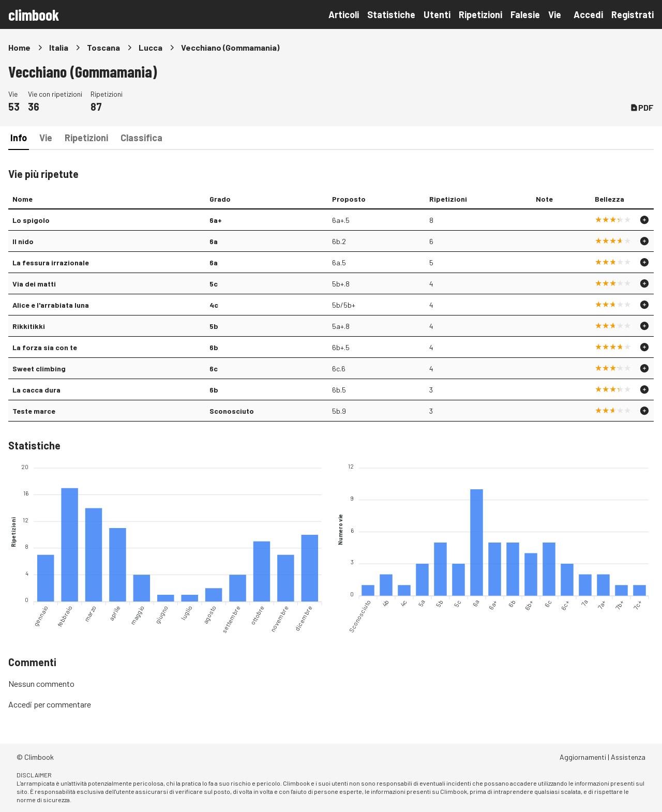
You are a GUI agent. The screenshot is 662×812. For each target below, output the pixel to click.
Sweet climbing (39, 369)
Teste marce (34, 411)
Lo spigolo (31, 220)
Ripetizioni (480, 14)
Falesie (525, 14)
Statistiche (391, 14)
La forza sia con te (45, 347)
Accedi (588, 14)
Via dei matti (34, 284)
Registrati (633, 14)
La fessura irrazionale (51, 262)
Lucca (151, 47)
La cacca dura (36, 390)
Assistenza (628, 757)
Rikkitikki (29, 326)
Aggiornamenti (583, 757)
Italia (59, 47)
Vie (555, 14)
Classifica (141, 138)
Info (19, 138)
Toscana (103, 47)
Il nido (23, 241)
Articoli (344, 14)
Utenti (437, 14)
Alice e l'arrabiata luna (51, 305)
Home (19, 47)
